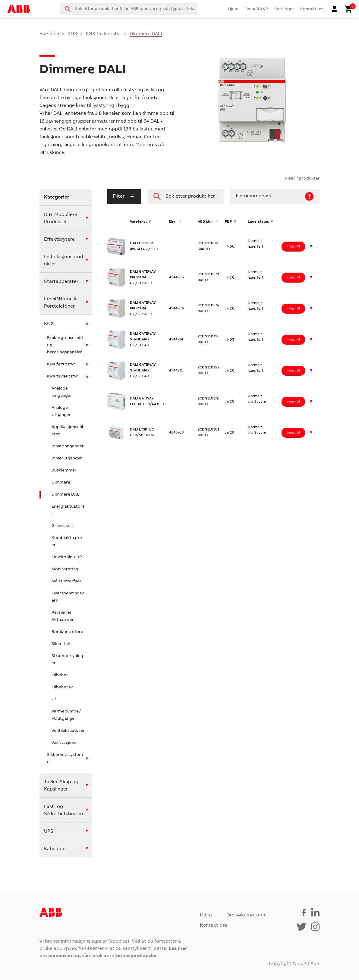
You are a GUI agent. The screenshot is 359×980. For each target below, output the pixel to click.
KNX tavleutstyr (103, 34)
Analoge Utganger (61, 412)
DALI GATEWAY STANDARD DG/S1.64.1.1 (143, 340)
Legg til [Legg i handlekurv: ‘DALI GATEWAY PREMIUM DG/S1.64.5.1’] (293, 277)
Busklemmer (64, 471)
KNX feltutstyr (61, 365)
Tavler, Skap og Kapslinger (61, 786)
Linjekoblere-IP (67, 557)
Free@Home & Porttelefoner (60, 303)
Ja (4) (230, 246)
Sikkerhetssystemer (65, 759)
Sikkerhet (61, 644)
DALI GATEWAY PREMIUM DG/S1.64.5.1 (143, 277)
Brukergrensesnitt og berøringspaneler (65, 345)
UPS (49, 831)
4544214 (176, 340)
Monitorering (65, 569)
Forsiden (49, 34)
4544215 (176, 371)
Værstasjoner (65, 743)
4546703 (176, 433)
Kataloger (284, 9)
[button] (311, 247)
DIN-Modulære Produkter (61, 218)
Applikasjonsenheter (68, 431)
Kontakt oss (312, 9)
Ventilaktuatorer (68, 731)
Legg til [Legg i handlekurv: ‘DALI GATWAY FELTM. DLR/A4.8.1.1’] (293, 402)
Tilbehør (60, 675)
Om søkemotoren (246, 915)
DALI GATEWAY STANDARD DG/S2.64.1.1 (143, 371)
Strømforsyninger (67, 660)
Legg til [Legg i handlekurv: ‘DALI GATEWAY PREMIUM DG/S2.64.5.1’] (293, 308)
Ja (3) (230, 277)
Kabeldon (55, 849)
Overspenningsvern (68, 597)
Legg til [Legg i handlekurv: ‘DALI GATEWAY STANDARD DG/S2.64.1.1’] (293, 371)
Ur (54, 700)
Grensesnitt (63, 526)
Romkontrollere (67, 632)
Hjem (233, 9)
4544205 (176, 277)
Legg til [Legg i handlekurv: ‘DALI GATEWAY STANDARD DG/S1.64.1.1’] (293, 340)
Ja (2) (229, 340)
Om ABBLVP (256, 9)
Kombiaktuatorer (67, 542)
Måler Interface (67, 581)
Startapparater (61, 282)
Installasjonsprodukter (64, 261)
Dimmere (61, 483)
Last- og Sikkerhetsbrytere (64, 810)
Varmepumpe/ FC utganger (66, 715)
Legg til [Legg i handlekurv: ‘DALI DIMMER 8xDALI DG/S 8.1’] (293, 246)
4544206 (176, 308)
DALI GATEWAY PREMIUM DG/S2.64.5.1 (143, 308)
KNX (72, 34)
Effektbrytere (59, 240)
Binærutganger (67, 459)
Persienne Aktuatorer (63, 616)
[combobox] (129, 9)
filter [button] (124, 196)
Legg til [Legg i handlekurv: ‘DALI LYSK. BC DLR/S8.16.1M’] (293, 433)
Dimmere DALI (66, 495)
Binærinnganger (68, 446)
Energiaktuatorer (68, 510)
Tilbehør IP (62, 687)
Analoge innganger (62, 392)
